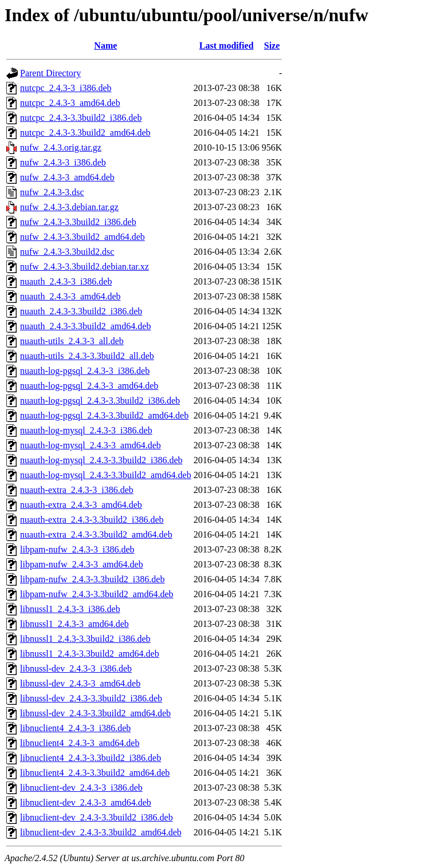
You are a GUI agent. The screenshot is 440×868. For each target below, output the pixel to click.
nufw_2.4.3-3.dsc (52, 192)
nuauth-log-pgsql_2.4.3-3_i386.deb (85, 371)
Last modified (227, 46)
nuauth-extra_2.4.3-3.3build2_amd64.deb (96, 534)
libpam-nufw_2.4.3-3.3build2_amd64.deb (97, 594)
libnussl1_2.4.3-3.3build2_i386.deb (85, 639)
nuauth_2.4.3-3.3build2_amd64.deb (85, 326)
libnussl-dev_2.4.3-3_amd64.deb (80, 683)
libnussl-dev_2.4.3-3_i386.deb (76, 668)
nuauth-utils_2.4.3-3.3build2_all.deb (87, 356)
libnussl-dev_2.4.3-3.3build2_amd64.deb (95, 713)
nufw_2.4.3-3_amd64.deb (67, 177)
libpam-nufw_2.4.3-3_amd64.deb (82, 564)
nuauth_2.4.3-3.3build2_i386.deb (81, 311)
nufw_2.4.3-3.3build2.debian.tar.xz (85, 267)
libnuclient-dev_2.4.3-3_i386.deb (81, 788)
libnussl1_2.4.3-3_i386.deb (70, 609)
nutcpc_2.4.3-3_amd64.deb (70, 103)
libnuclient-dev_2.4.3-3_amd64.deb (86, 802)
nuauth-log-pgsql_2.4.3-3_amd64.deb (89, 386)
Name (105, 46)
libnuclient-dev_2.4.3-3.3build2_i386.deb (97, 817)
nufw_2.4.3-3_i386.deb (63, 162)
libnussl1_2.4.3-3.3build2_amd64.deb (90, 654)
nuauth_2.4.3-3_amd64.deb (70, 296)
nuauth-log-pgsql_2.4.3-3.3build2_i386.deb (100, 401)
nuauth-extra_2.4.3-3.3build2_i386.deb (92, 520)
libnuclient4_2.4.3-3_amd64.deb (80, 743)
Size (272, 46)
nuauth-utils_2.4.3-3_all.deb (72, 341)
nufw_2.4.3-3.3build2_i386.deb (78, 222)
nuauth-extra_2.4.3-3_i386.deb (77, 490)
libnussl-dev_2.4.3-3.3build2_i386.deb (91, 698)
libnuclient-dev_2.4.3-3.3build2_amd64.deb (101, 832)
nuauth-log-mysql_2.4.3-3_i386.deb (86, 430)
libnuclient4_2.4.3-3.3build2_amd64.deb (95, 773)
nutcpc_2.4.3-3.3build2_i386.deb (81, 118)
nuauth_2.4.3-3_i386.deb (66, 281)
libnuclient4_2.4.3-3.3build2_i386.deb (91, 758)
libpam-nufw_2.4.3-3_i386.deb (77, 549)
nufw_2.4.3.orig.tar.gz (61, 147)
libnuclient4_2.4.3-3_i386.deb (75, 728)
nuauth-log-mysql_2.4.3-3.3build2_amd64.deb (106, 475)
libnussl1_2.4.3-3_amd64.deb (74, 624)
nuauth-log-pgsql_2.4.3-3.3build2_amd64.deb (104, 415)
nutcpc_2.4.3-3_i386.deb (66, 88)
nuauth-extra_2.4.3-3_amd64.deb (81, 505)
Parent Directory (50, 73)
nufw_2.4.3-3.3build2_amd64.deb (82, 237)
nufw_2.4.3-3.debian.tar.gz (69, 207)
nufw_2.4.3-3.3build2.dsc (67, 252)
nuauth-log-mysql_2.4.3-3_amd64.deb (91, 445)
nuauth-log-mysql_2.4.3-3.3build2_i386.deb (101, 460)
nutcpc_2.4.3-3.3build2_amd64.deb (85, 133)
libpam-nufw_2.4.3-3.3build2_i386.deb (92, 579)
